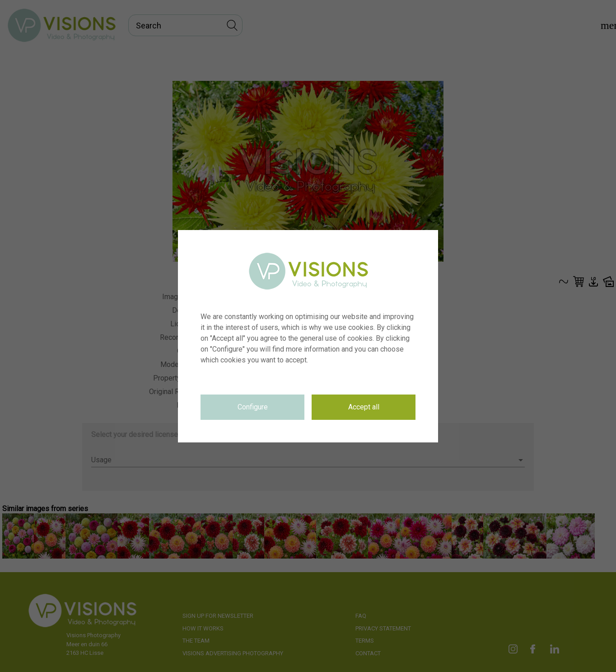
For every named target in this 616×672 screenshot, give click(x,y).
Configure (253, 407)
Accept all (364, 407)
